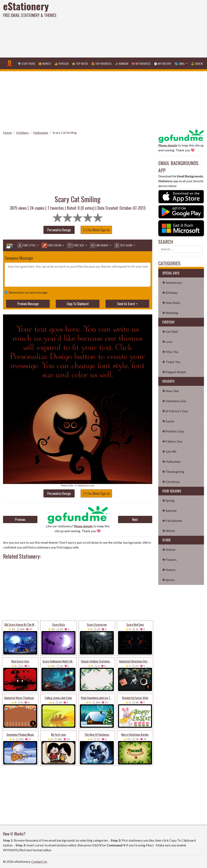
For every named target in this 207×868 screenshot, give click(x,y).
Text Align (124, 245)
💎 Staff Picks (26, 63)
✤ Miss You (170, 352)
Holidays (22, 132)
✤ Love (167, 342)
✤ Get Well (170, 331)
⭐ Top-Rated (80, 63)
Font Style (27, 245)
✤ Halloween (171, 461)
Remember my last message (27, 292)
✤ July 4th (169, 451)
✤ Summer (170, 510)
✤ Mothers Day (173, 431)
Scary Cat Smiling (65, 132)
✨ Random (121, 63)
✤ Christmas (171, 482)
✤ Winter (169, 531)
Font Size (76, 245)
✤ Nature (169, 570)
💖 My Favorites (141, 63)
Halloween (41, 132)
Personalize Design (59, 230)
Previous (20, 519)
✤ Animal (169, 549)
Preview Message (28, 304)
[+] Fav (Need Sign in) (96, 230)
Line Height (100, 245)
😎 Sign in (197, 63)
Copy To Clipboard (78, 304)
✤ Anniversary (172, 282)
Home (7, 132)
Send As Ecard (126, 304)
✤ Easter (168, 421)
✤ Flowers (170, 560)
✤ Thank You (171, 362)
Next (135, 519)
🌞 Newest (45, 63)
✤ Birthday (170, 293)
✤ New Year (171, 391)
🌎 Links (180, 63)
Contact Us (39, 861)
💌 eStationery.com (84, 485)
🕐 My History (163, 63)
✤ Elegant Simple (174, 372)
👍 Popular (61, 63)
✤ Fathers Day (172, 441)
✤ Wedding (170, 313)
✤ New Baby (171, 303)
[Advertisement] (139, 28)
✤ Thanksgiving (173, 472)
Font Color (52, 245)
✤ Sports (168, 580)
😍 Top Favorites (101, 63)
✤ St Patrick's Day (175, 411)
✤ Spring (168, 500)
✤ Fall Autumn (172, 521)
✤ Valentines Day (174, 401)
